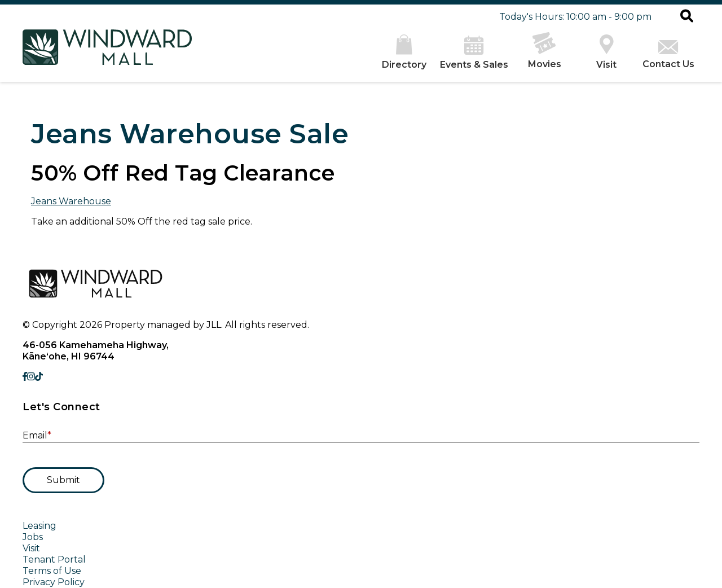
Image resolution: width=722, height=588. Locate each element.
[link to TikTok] (39, 377)
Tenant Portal (54, 560)
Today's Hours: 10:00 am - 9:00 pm (575, 17)
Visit (31, 548)
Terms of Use (52, 571)
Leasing (39, 526)
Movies (545, 51)
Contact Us (668, 55)
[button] (687, 17)
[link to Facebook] (25, 377)
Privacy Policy (54, 582)
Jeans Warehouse (71, 201)
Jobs (33, 537)
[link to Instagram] (31, 377)
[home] (107, 53)
